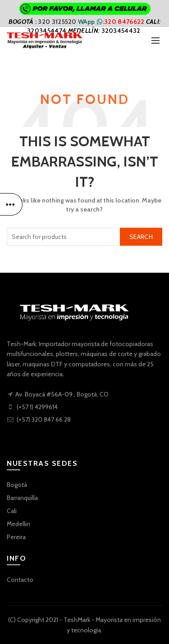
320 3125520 (58, 22)
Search (141, 237)
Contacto (20, 580)
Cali (12, 511)
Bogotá (17, 485)
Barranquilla (22, 498)
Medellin (18, 524)
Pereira (16, 537)
